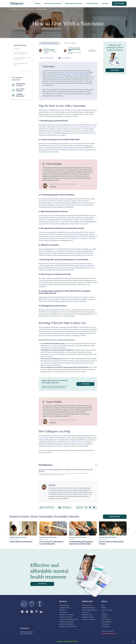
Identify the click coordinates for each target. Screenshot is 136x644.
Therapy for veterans (66, 617)
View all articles (115, 517)
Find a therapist (87, 605)
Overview (17, 49)
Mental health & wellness (74, 4)
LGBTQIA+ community (66, 615)
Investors (105, 617)
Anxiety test (86, 612)
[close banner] (133, 642)
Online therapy (64, 605)
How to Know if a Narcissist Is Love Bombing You (52, 543)
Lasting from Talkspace (67, 624)
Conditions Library (29, 9)
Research (106, 4)
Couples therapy (65, 608)
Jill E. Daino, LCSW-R (49, 50)
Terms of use (106, 624)
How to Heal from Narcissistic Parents (112, 543)
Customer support (107, 631)
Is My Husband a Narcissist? (22, 542)
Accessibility (105, 627)
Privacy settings (107, 622)
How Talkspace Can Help (21, 64)
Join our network (107, 610)
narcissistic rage (67, 148)
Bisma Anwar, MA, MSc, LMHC (74, 50)
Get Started (115, 70)
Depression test (87, 615)
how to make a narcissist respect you (80, 127)
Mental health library (88, 608)
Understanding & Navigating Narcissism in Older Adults (82, 543)
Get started (85, 384)
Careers (104, 608)
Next (128, 529)
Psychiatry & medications (53, 4)
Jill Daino (53, 187)
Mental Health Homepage (16, 9)
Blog (103, 605)
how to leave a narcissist (75, 442)
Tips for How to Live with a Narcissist (21, 53)
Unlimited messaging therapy (69, 620)
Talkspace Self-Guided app (68, 627)
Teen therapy (64, 612)
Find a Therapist (119, 4)
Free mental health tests (90, 610)
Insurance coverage (89, 620)
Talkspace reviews (88, 617)
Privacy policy (106, 620)
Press (103, 612)
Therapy (37, 4)
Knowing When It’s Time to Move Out (22, 59)
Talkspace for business (66, 622)
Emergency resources (109, 634)
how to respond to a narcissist (76, 239)
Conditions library (92, 4)
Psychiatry (63, 610)
